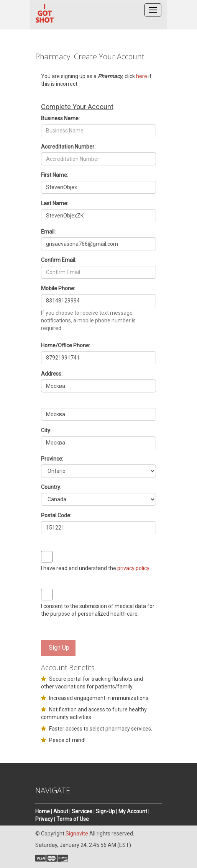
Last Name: (55, 203)
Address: (52, 374)
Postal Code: (56, 515)
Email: (48, 232)
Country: (51, 487)
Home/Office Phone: (66, 345)
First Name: (55, 175)
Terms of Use (73, 819)
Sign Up (59, 648)
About (61, 811)
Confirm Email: (59, 260)
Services (82, 811)
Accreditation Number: (68, 147)
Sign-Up (105, 811)
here (142, 76)
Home (43, 811)
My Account (133, 811)
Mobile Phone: (58, 288)
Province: (52, 459)
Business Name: (60, 118)
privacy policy (133, 568)
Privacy (44, 819)
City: (46, 430)
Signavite (77, 834)
